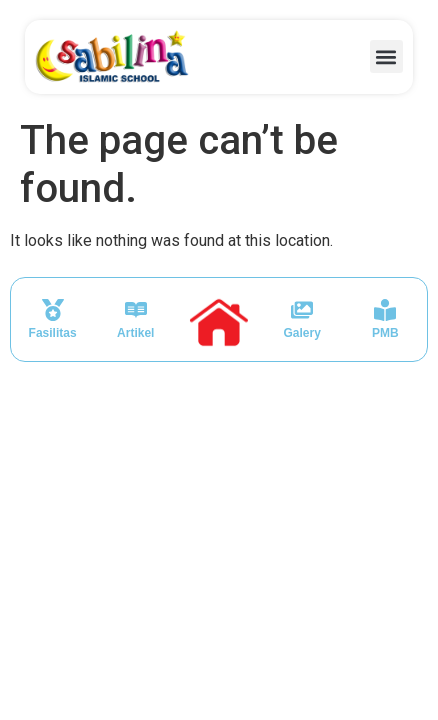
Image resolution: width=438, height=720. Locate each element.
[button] (386, 56)
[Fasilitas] (53, 310)
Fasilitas (53, 333)
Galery (301, 333)
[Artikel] (136, 310)
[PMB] (385, 310)
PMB (385, 333)
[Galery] (302, 310)
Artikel (135, 333)
